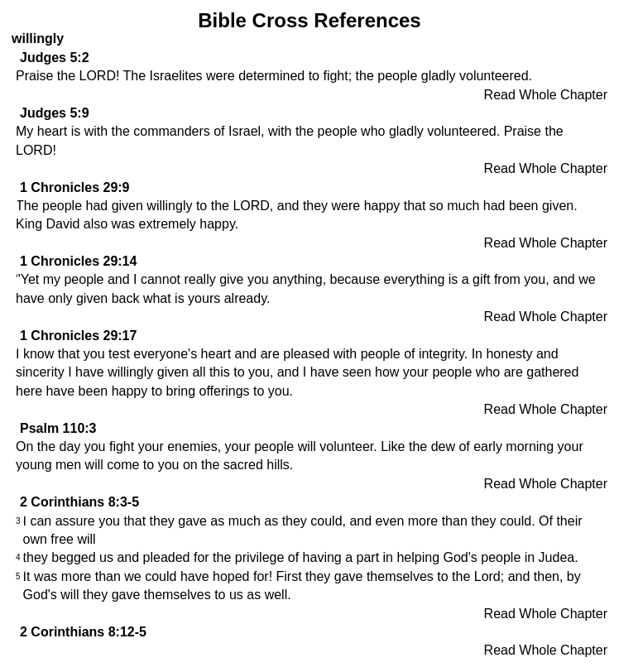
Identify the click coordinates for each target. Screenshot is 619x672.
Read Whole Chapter (546, 95)
